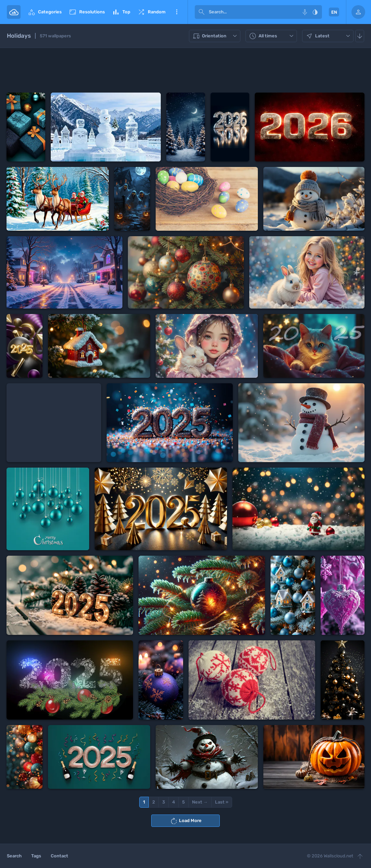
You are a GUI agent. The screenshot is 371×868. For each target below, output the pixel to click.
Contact (59, 856)
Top (121, 12)
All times (272, 36)
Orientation (216, 36)
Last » (222, 802)
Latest (329, 36)
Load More (186, 821)
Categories (45, 12)
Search (14, 856)
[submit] (202, 12)
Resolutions (87, 12)
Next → (200, 802)
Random (151, 12)
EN (334, 12)
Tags (36, 856)
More (177, 12)
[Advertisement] (185, 70)
